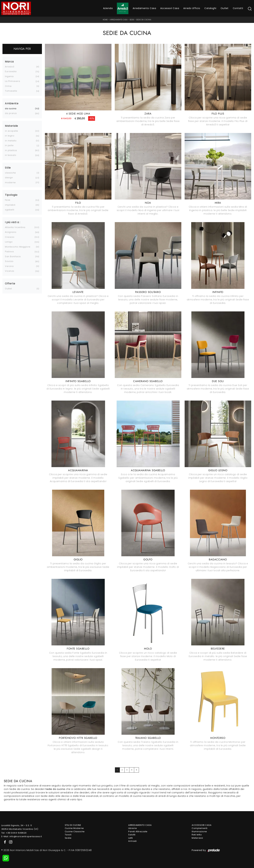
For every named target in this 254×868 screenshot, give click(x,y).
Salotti (132, 835)
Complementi (200, 828)
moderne (10, 182)
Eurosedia (11, 71)
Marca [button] (9, 62)
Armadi (132, 841)
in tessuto (11, 155)
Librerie (133, 828)
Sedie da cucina (144, 20)
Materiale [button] (12, 126)
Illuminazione (199, 832)
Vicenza (10, 271)
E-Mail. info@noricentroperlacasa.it (22, 836)
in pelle (9, 145)
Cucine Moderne (74, 828)
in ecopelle (12, 131)
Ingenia (9, 76)
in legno (10, 136)
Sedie (132, 20)
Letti (131, 838)
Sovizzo (9, 261)
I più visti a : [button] (13, 222)
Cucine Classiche (75, 832)
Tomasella (11, 91)
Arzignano (11, 232)
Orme (8, 86)
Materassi (197, 838)
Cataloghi (210, 8)
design (9, 178)
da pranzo (11, 113)
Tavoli (68, 835)
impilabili (10, 205)
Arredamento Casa (144, 8)
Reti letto (197, 835)
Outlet (225, 8)
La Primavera (12, 81)
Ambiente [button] (12, 103)
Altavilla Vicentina (15, 227)
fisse (8, 200)
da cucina (11, 109)
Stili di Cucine (73, 825)
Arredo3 (10, 67)
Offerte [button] (10, 284)
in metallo (11, 141)
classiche (10, 173)
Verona (9, 266)
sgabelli (10, 210)
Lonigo (9, 242)
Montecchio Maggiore (18, 247)
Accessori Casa (170, 8)
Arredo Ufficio (192, 8)
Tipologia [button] (11, 195)
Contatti (238, 8)
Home (105, 20)
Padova (9, 252)
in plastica (11, 150)
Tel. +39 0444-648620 (14, 833)
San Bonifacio (13, 256)
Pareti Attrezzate (138, 832)
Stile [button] (8, 168)
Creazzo (10, 237)
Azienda (108, 8)
